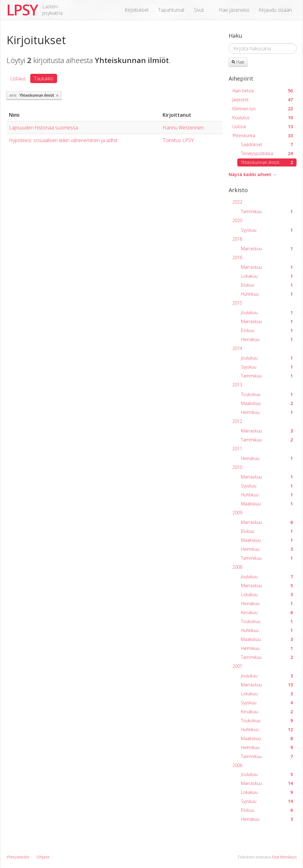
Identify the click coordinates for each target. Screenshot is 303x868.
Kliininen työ (263, 109)
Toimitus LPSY (178, 140)
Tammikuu (267, 211)
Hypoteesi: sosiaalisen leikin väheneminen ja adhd (63, 140)
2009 (237, 513)
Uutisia (263, 126)
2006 (237, 765)
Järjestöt (263, 100)
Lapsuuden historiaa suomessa (44, 128)
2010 (237, 467)
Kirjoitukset (137, 10)
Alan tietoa (263, 91)
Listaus (18, 78)
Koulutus (263, 118)
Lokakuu (267, 276)
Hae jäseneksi (234, 10)
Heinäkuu (267, 339)
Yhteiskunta (263, 135)
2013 (237, 385)
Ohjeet (43, 857)
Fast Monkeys (284, 857)
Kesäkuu (267, 612)
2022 (237, 202)
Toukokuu (267, 394)
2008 (237, 567)
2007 (237, 666)
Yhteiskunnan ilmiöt (267, 162)
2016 (237, 257)
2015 (237, 303)
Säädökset (267, 144)
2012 (237, 421)
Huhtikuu (267, 294)
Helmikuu (267, 412)
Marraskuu (267, 249)
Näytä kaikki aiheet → (253, 174)
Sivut (199, 10)
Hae (238, 62)
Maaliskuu (267, 403)
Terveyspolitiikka (267, 153)
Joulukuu (267, 312)
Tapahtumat (171, 10)
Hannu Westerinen (183, 128)
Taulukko (44, 78)
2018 (237, 239)
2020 (237, 220)
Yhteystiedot (18, 857)
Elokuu (267, 285)
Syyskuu (267, 230)
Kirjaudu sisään (275, 10)
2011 (237, 449)
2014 (237, 348)
